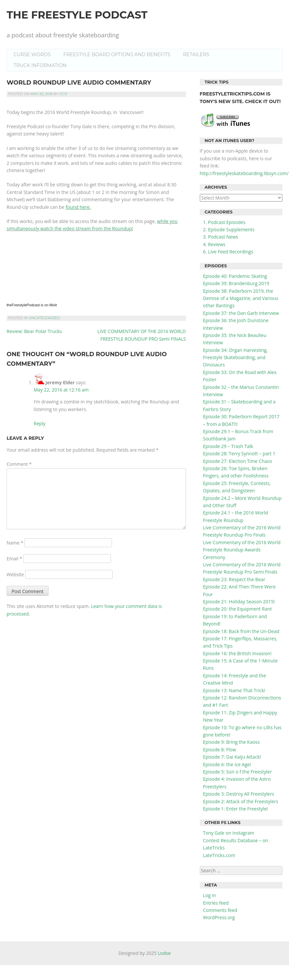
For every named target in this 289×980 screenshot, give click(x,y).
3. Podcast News (221, 237)
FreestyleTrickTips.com (233, 94)
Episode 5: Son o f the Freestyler (238, 772)
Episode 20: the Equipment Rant (238, 609)
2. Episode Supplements (229, 229)
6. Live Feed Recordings (228, 252)
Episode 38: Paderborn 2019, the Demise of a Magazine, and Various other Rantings (241, 298)
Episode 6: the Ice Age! (227, 764)
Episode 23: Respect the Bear (234, 579)
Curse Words (32, 55)
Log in (210, 895)
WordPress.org (219, 917)
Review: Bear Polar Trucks (34, 331)
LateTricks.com (219, 855)
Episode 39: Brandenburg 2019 (236, 283)
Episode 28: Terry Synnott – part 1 (239, 453)
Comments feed (220, 910)
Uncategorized (44, 318)
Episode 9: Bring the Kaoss (232, 742)
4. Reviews (214, 244)
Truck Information (40, 65)
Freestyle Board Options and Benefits (117, 55)
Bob (63, 94)
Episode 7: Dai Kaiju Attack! (232, 757)
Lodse (164, 953)
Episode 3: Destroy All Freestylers (239, 794)
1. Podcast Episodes (224, 222)
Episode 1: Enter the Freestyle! (235, 809)
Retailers (196, 55)
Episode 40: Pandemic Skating (235, 276)
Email (14, 559)
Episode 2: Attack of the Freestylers (241, 801)
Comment (19, 464)
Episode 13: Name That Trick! (234, 690)
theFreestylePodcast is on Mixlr (32, 305)
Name (15, 543)
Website (15, 574)
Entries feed (216, 903)
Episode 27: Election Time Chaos (238, 461)
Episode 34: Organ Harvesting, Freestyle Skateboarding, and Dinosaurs (235, 358)
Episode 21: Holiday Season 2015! (239, 602)
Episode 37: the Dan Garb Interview (241, 313)
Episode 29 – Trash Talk (228, 446)
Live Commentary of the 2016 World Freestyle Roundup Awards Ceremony (242, 550)
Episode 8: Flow (220, 750)
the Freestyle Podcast (77, 15)
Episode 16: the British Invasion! (237, 653)
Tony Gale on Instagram (229, 833)
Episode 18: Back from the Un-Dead (241, 631)
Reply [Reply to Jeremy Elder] (40, 423)
